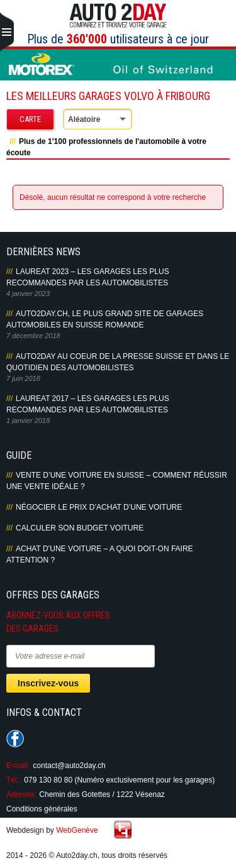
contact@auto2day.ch (69, 766)
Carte (30, 119)
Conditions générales (42, 809)
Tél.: (14, 780)
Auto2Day (118, 16)
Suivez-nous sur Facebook (15, 739)
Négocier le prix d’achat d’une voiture (99, 507)
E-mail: (18, 766)
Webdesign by (52, 830)
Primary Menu (7, 33)
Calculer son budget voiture (80, 528)
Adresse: (21, 794)
